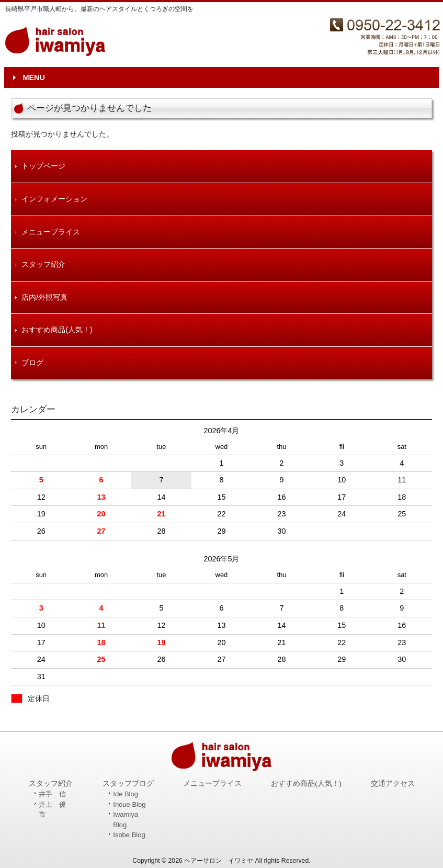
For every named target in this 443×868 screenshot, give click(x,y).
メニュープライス (51, 232)
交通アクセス (393, 784)
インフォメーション (54, 199)
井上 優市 (52, 810)
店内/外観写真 (44, 297)
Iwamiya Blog (126, 820)
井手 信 (52, 794)
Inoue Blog (129, 804)
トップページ (43, 166)
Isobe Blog (129, 835)
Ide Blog (126, 794)
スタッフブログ (128, 784)
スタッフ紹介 (43, 264)
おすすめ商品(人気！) (57, 330)
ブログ (32, 363)
